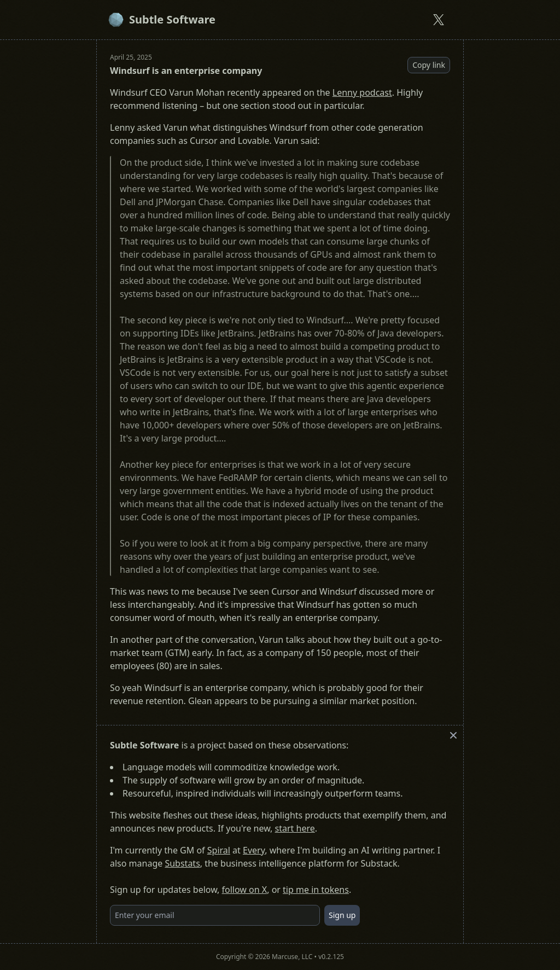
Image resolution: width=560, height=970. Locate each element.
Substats (182, 863)
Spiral (219, 850)
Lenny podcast (362, 92)
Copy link (429, 65)
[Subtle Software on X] (439, 20)
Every (254, 850)
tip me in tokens (316, 890)
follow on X (245, 890)
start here (295, 828)
